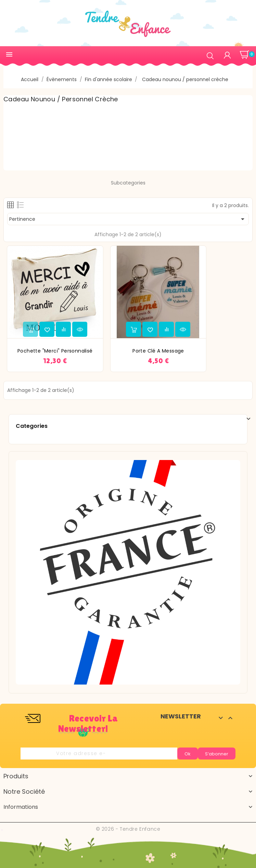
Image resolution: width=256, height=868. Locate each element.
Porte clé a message (158, 351)
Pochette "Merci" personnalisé (55, 351)
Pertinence (128, 219)
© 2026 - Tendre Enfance (128, 829)
